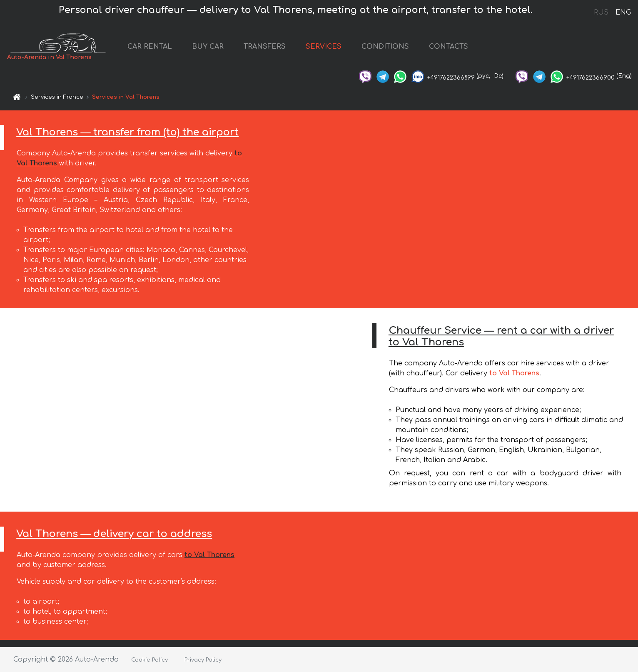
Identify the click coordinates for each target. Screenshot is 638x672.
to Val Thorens (514, 373)
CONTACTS (449, 47)
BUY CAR (208, 47)
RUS (601, 12)
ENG (623, 12)
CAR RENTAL (150, 47)
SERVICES (324, 47)
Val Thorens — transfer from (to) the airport (127, 132)
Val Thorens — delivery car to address (114, 534)
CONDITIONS (385, 47)
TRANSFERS (265, 47)
